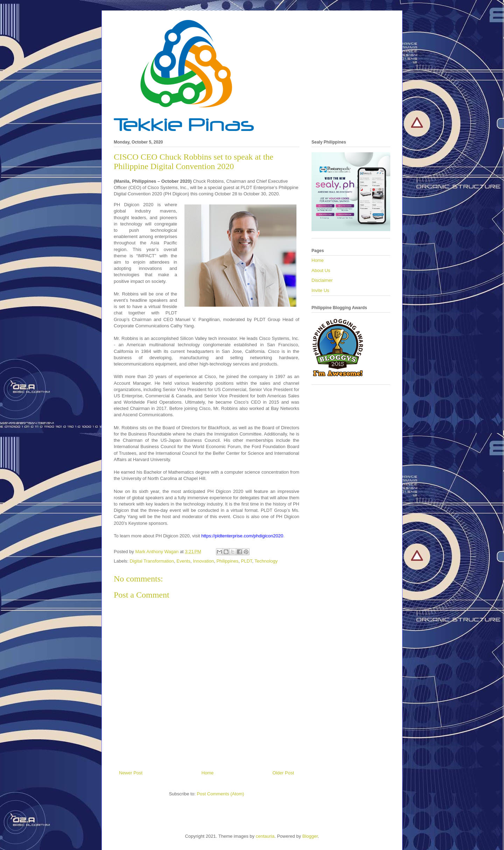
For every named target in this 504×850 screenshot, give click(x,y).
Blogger (310, 836)
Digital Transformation (152, 561)
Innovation (203, 561)
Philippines (227, 561)
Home (208, 773)
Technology (266, 561)
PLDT (247, 561)
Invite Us (320, 290)
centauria (265, 836)
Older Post (283, 773)
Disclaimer (322, 280)
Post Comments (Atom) (220, 794)
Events (183, 561)
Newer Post (131, 773)
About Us (321, 270)
